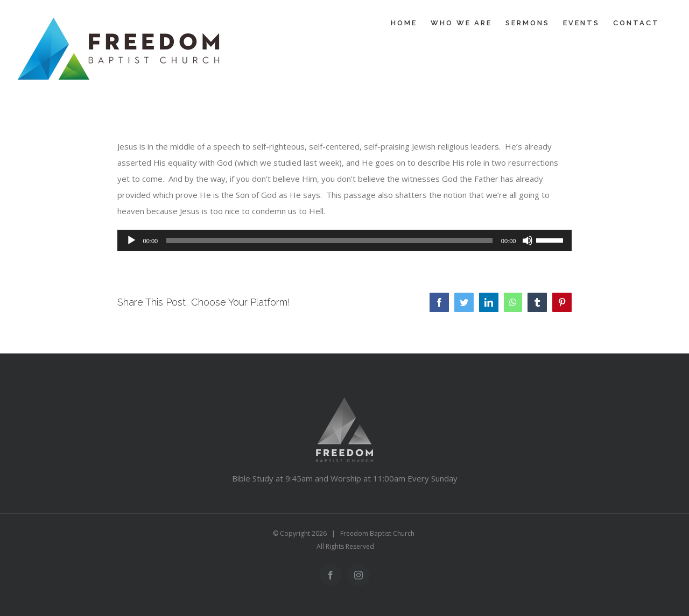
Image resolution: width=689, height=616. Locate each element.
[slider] (329, 240)
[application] (345, 240)
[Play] (131, 240)
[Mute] (528, 240)
